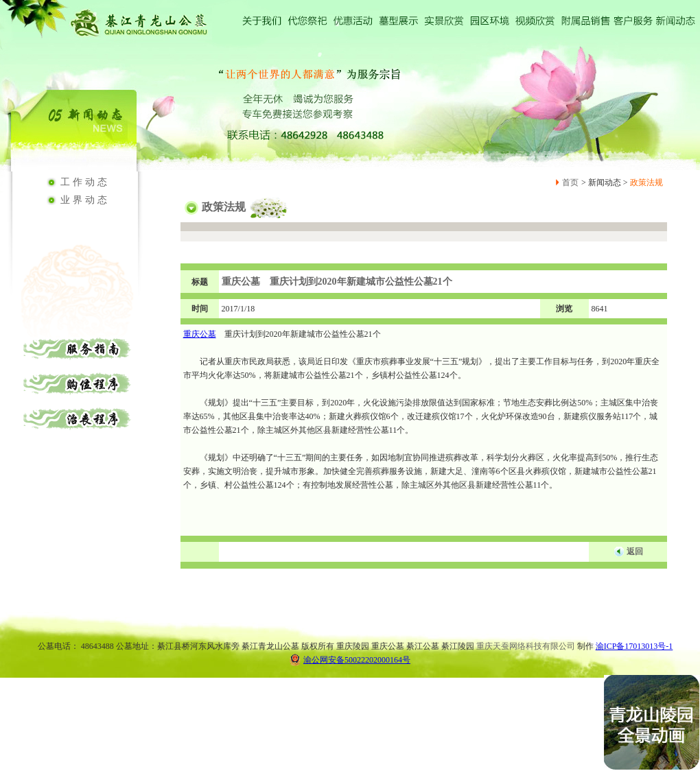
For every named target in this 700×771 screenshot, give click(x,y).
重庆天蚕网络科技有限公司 (526, 646)
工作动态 (85, 182)
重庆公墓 (200, 334)
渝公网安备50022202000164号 (350, 660)
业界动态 (85, 200)
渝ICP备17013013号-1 (634, 646)
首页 (570, 182)
